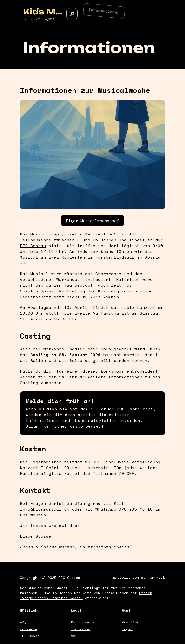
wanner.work (153, 577)
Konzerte (29, 629)
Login (127, 629)
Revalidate (133, 622)
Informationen (104, 10)
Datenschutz (83, 622)
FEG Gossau (69, 578)
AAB (74, 636)
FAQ (23, 622)
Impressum (81, 629)
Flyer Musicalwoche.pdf (92, 221)
